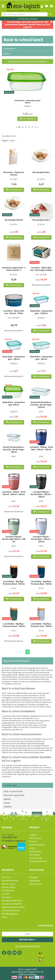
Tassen (7, 803)
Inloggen (34, 877)
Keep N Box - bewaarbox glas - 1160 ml (41, 312)
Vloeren (33, 841)
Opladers (8, 807)
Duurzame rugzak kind (14, 795)
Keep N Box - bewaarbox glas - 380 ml (14, 358)
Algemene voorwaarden (13, 907)
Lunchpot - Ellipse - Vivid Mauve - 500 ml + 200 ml (14, 493)
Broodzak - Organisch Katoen (14, 174)
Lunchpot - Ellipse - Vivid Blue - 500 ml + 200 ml (41, 448)
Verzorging (35, 855)
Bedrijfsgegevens (10, 914)
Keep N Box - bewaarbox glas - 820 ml (41, 358)
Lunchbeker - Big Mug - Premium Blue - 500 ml (41, 583)
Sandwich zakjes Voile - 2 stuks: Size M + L (14, 269)
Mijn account (36, 884)
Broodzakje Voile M (14, 220)
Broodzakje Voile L (41, 172)
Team (5, 917)
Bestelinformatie (10, 881)
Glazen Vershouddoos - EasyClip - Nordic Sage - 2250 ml (41, 405)
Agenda (7, 799)
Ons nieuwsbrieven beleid (27, 946)
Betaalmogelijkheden (12, 900)
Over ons (6, 877)
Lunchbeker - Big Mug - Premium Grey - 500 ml (41, 625)
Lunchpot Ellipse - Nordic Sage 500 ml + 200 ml (14, 539)
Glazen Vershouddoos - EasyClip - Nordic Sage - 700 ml (14, 450)
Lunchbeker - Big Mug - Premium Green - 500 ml (14, 625)
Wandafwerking (37, 845)
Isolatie (33, 835)
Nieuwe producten (38, 861)
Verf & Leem (35, 838)
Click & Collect (9, 887)
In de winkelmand (27, 119)
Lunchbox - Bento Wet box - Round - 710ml (14, 312)
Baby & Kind (35, 851)
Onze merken (36, 858)
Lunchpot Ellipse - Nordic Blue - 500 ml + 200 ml (41, 539)
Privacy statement (11, 910)
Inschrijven (27, 940)
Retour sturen (9, 884)
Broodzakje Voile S (41, 220)
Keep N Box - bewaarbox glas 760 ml (27, 101)
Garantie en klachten (12, 904)
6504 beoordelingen (27, 974)
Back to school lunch (13, 791)
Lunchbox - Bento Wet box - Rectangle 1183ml (41, 269)
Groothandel (8, 891)
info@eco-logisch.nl (14, 841)
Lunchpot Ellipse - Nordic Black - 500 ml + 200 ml (41, 494)
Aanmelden (35, 881)
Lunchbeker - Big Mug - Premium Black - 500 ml (14, 583)
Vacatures (7, 897)
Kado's (33, 848)
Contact (6, 894)
